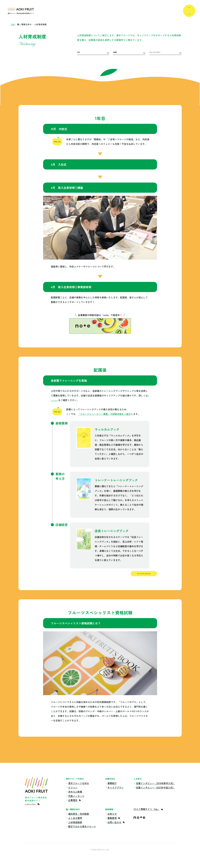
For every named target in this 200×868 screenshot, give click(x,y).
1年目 (80, 53)
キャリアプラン (59, 400)
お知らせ (112, 821)
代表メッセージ (76, 803)
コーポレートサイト (35, 813)
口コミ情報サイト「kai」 (147, 816)
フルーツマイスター (160, 53)
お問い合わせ (114, 829)
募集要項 (112, 825)
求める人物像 (75, 798)
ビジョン (73, 794)
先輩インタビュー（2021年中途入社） (155, 794)
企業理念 (73, 807)
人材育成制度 (75, 829)
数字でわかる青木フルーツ (82, 833)
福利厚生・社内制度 (79, 821)
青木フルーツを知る (79, 790)
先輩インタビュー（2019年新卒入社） (156, 790)
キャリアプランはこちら (132, 578)
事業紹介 (112, 790)
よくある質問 (75, 825)
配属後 (117, 53)
